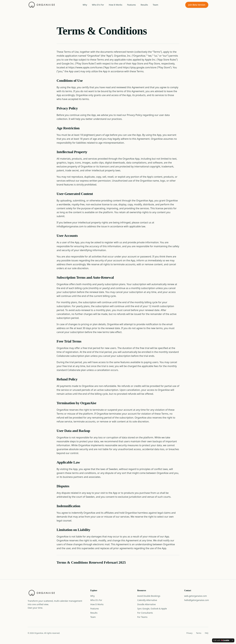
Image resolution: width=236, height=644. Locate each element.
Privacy (189, 633)
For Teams (142, 617)
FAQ (207, 633)
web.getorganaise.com (196, 596)
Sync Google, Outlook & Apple (152, 609)
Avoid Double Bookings (149, 596)
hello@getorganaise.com (197, 600)
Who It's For (98, 5)
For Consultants (145, 613)
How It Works (116, 5)
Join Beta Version (197, 5)
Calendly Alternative (147, 600)
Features (131, 5)
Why (85, 5)
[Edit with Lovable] (221, 640)
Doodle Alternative (146, 604)
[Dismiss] (232, 640)
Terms (199, 633)
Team (155, 5)
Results (144, 5)
